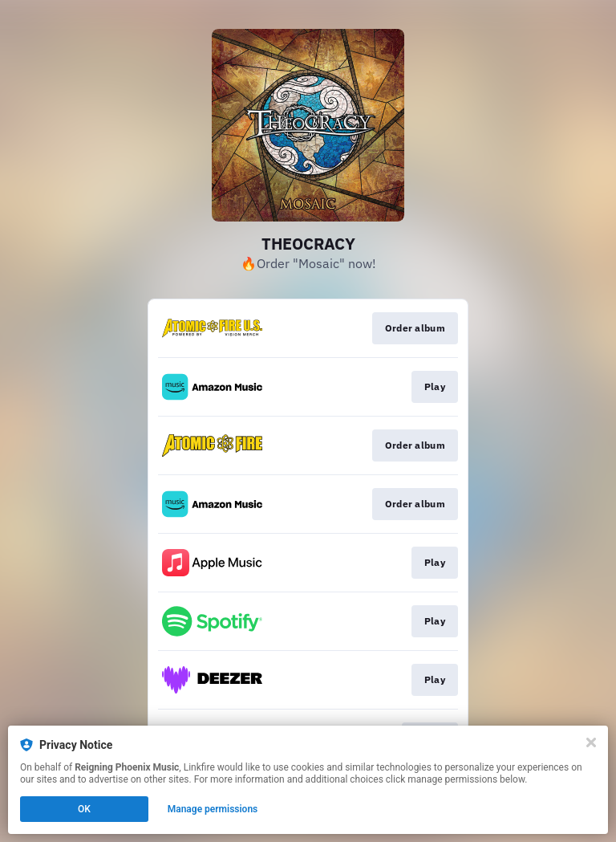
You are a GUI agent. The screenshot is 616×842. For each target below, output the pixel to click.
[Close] (591, 742)
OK (84, 809)
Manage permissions (213, 809)
